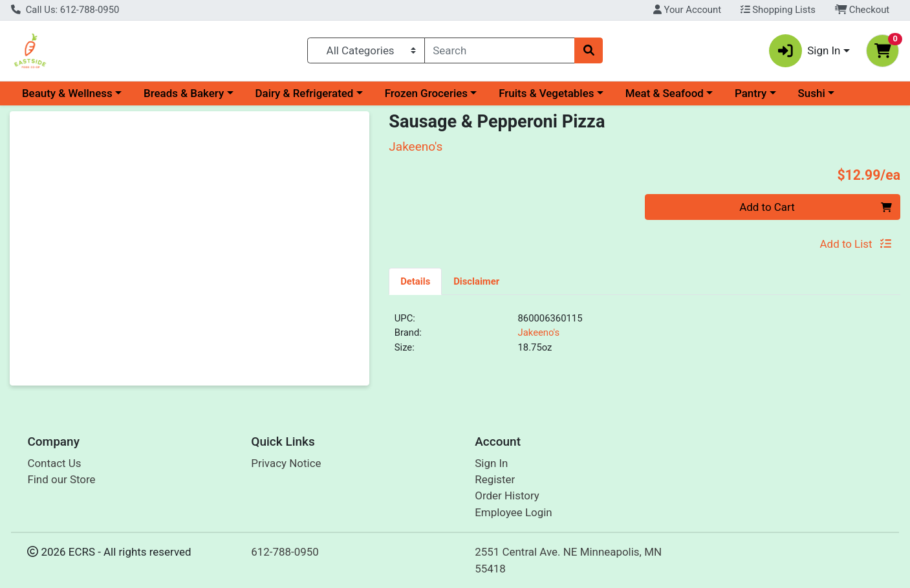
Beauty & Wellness (67, 93)
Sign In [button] (805, 51)
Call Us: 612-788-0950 (65, 10)
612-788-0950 (285, 552)
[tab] (415, 281)
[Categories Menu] (366, 50)
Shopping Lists (778, 10)
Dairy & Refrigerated (304, 93)
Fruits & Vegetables (546, 93)
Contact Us (54, 463)
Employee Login (513, 512)
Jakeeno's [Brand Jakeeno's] (539, 332)
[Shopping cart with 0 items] (883, 51)
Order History (507, 495)
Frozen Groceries (426, 93)
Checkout (862, 10)
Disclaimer (476, 281)
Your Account (687, 10)
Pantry (751, 93)
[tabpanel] (645, 338)
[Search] (500, 50)
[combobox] (500, 50)
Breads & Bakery (184, 93)
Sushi (812, 93)
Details (415, 281)
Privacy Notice (286, 463)
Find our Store (61, 479)
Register (495, 479)
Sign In (491, 463)
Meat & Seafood (665, 93)
